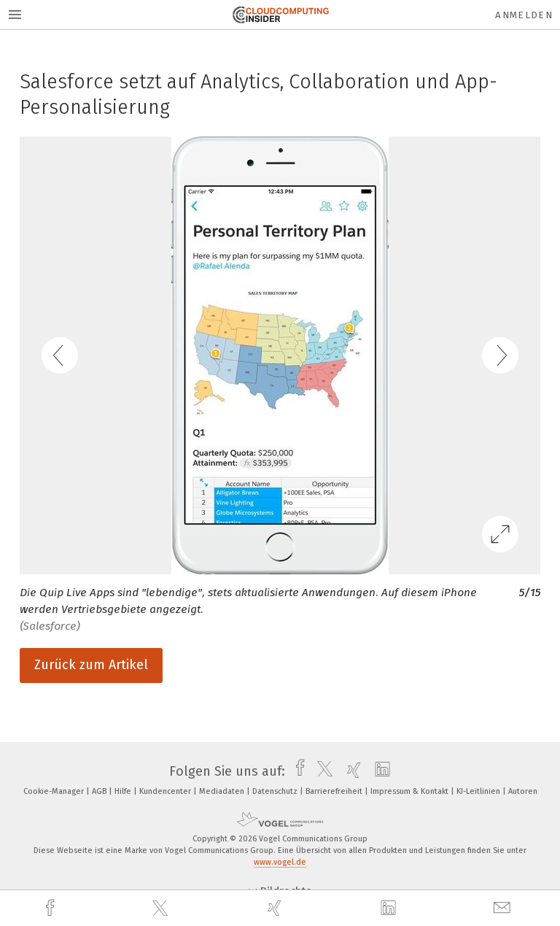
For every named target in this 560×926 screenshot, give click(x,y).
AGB (100, 791)
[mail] (504, 908)
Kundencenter (166, 791)
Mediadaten (223, 791)
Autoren (523, 791)
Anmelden (524, 15)
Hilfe (124, 791)
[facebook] (52, 908)
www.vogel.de (280, 862)
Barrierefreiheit (335, 791)
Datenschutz (276, 791)
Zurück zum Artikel (91, 665)
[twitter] (162, 908)
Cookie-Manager (55, 791)
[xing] (276, 908)
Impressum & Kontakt (411, 791)
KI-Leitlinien (479, 791)
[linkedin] (390, 908)
